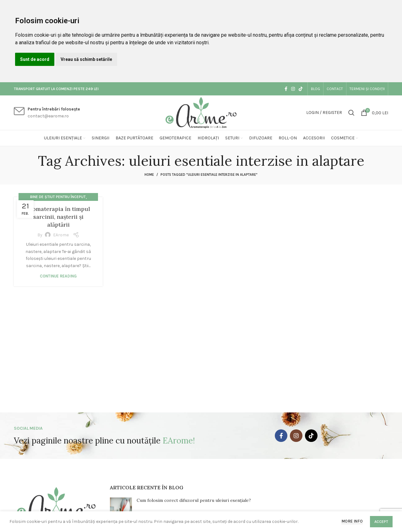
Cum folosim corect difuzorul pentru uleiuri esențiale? (194, 500)
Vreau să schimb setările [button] (86, 59)
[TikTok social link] (301, 89)
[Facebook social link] (286, 89)
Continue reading (58, 276)
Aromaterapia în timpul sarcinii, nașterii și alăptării (58, 217)
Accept (381, 522)
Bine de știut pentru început (58, 197)
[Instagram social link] (293, 89)
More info (352, 521)
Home (149, 175)
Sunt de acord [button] (35, 59)
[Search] (351, 113)
